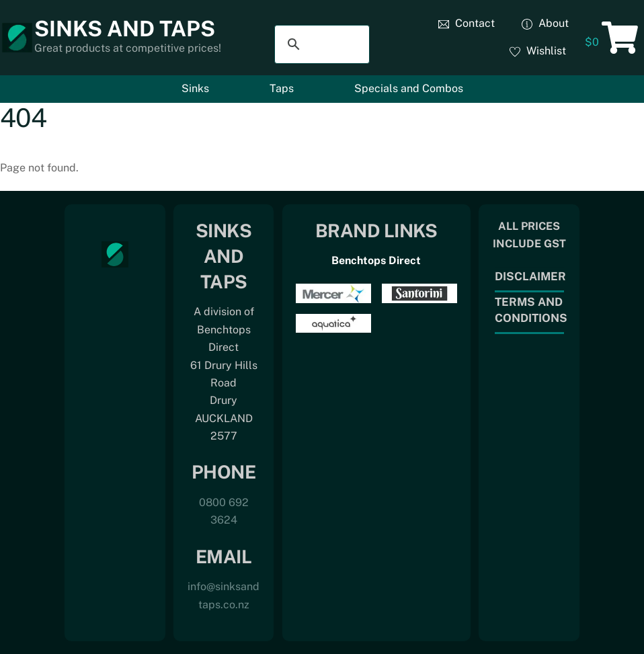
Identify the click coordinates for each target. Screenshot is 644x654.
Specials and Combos (409, 88)
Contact (467, 23)
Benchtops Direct (376, 260)
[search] (320, 44)
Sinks (195, 88)
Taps (282, 88)
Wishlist (538, 51)
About (545, 23)
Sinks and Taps (125, 29)
